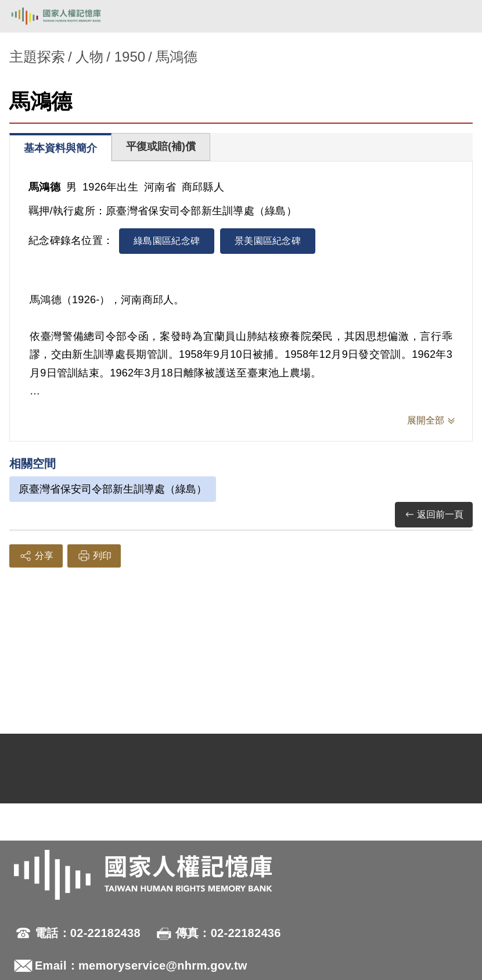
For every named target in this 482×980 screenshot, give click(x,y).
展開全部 (426, 420)
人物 (89, 57)
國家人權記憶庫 (68, 16)
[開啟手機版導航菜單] (460, 16)
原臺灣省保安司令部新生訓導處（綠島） (113, 489)
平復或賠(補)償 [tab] (161, 146)
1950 (130, 57)
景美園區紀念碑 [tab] (268, 241)
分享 (36, 556)
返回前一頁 (434, 515)
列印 (94, 556)
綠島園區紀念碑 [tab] (167, 241)
